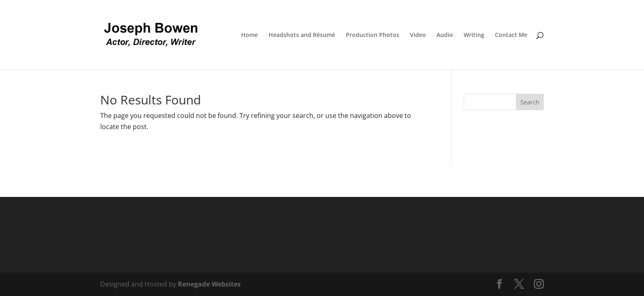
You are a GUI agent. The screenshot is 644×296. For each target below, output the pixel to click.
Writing (474, 35)
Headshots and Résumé (302, 35)
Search (530, 102)
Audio (445, 35)
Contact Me (511, 35)
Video (418, 35)
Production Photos (373, 35)
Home (250, 35)
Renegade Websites (209, 284)
